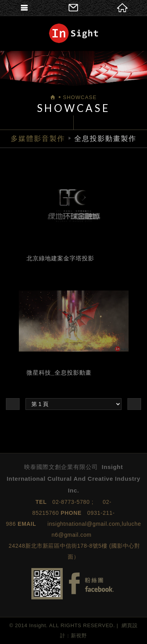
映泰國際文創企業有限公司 (73, 33)
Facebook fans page (91, 584)
